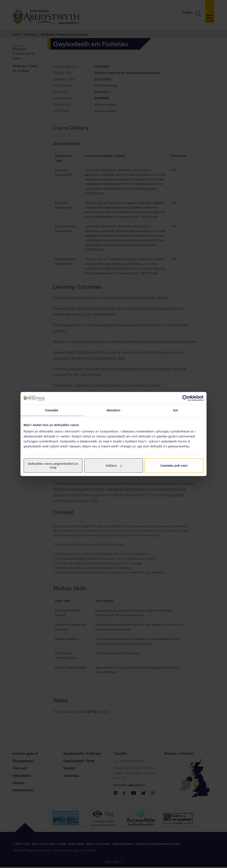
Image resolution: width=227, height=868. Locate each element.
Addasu (114, 465)
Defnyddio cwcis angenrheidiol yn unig (53, 465)
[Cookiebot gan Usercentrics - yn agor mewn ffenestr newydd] (185, 398)
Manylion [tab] (113, 410)
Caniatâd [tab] (51, 410)
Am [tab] (176, 410)
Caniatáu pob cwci (174, 465)
